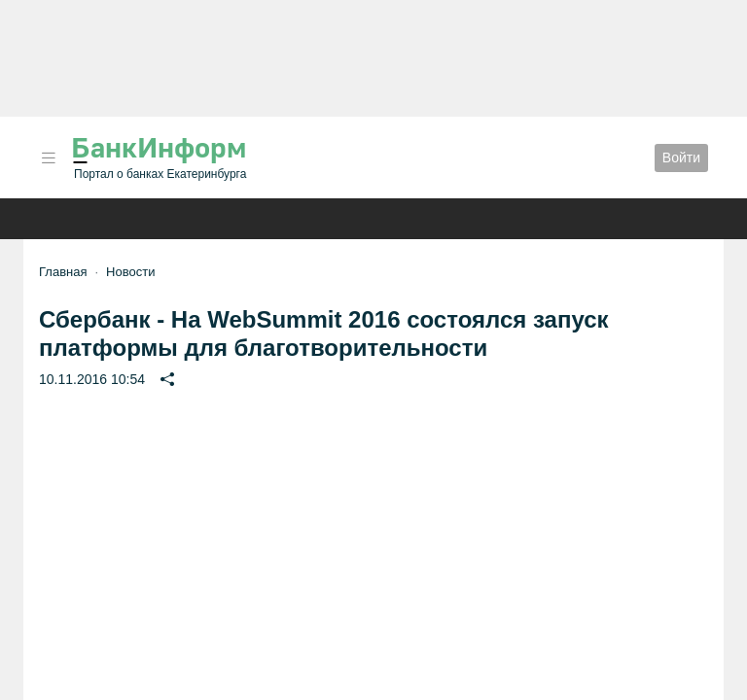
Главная (63, 272)
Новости (130, 272)
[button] (49, 158)
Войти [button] (681, 157)
